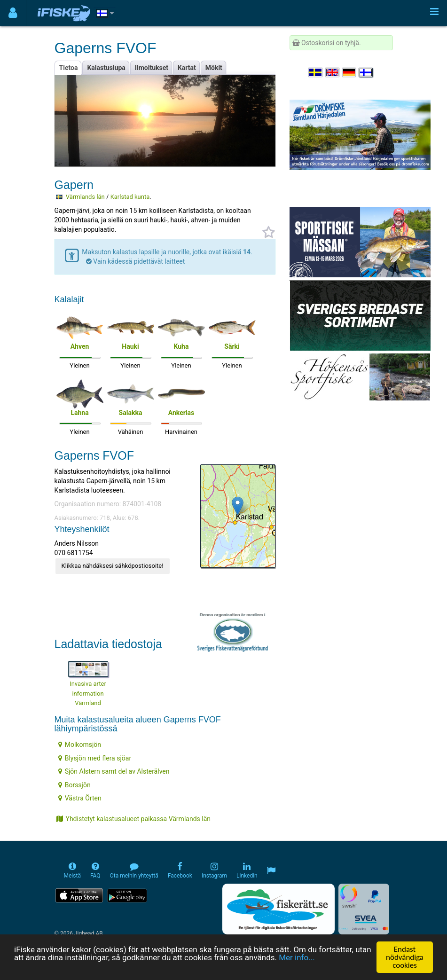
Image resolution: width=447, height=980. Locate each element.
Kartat (187, 68)
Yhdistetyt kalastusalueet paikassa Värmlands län (134, 819)
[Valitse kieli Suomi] (366, 72)
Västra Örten (80, 798)
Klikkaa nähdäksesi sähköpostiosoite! (113, 566)
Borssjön (74, 785)
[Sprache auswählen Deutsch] (350, 72)
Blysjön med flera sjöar (95, 758)
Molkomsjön (80, 745)
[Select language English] (333, 72)
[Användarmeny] (13, 13)
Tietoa (69, 68)
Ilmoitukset (152, 68)
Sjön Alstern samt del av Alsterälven (114, 771)
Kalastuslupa (106, 68)
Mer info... (297, 958)
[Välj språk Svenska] (316, 72)
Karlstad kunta (130, 197)
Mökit (214, 68)
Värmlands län (85, 197)
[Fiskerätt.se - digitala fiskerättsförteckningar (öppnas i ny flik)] (278, 909)
